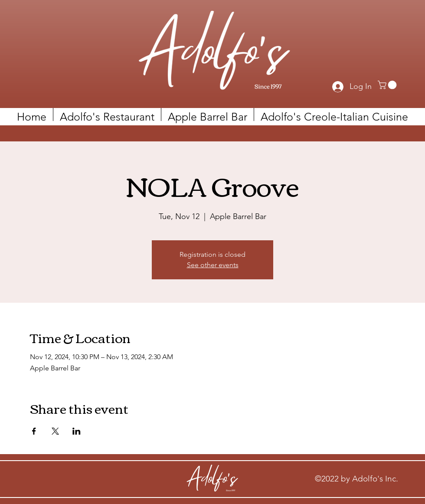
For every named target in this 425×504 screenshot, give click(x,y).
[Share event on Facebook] (34, 431)
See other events (213, 265)
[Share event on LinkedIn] (77, 431)
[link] (388, 85)
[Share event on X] (55, 431)
